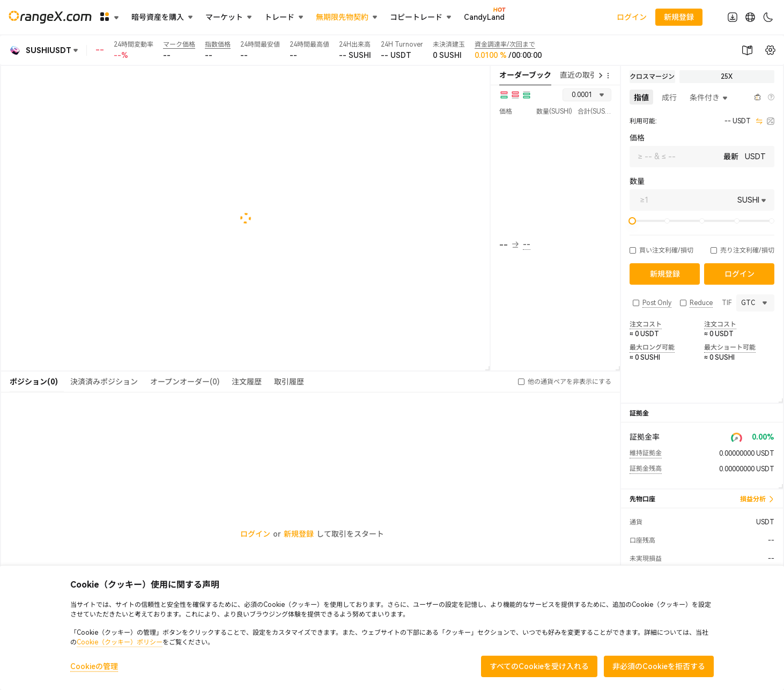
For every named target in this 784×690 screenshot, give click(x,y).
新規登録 (299, 534)
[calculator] (771, 121)
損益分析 (757, 499)
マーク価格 (179, 44)
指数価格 (218, 44)
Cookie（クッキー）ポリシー (120, 642)
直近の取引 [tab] (579, 75)
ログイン (632, 17)
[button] (633, 250)
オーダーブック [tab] (525, 75)
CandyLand (484, 17)
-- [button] (509, 245)
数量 (637, 181)
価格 (637, 138)
